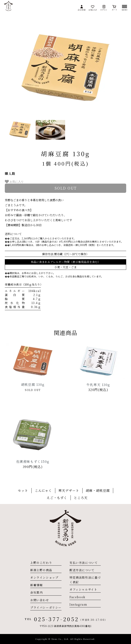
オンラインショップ (44, 577)
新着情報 (36, 585)
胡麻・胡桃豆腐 (98, 490)
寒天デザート (69, 490)
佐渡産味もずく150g (33, 461)
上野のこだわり (41, 563)
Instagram (78, 604)
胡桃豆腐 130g (33, 384)
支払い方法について (84, 563)
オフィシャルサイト (83, 589)
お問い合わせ (40, 600)
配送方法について (82, 570)
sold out (66, 188)
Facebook (78, 597)
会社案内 (36, 592)
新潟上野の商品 (41, 570)
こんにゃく (43, 490)
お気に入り (14, 182)
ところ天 (81, 498)
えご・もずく (57, 498)
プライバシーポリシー (46, 607)
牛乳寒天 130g (98, 385)
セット (23, 490)
